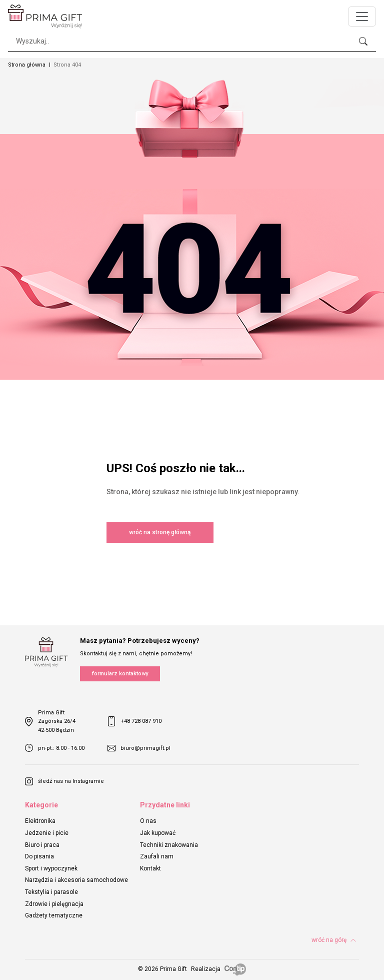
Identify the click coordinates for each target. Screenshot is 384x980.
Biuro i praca (42, 845)
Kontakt (150, 868)
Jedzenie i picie (47, 833)
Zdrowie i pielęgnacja (54, 904)
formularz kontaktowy (120, 674)
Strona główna (27, 65)
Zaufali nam (157, 856)
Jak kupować (158, 833)
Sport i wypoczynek (51, 868)
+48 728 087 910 (134, 721)
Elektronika (40, 821)
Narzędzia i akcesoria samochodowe (76, 880)
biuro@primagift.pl (139, 748)
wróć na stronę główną (160, 532)
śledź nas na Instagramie (64, 781)
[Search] (192, 41)
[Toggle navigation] (362, 17)
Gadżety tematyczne (54, 915)
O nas (148, 821)
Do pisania (39, 856)
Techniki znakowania (169, 845)
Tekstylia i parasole (51, 892)
